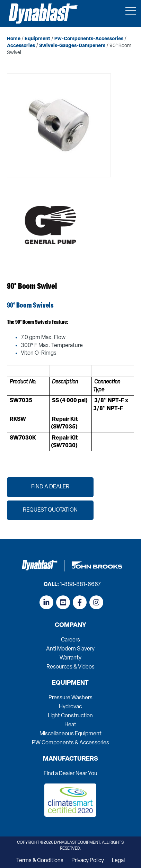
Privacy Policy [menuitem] (88, 861)
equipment (37, 39)
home (14, 39)
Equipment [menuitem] (70, 683)
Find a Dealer (50, 487)
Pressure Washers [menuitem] (70, 698)
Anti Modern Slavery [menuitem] (70, 649)
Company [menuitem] (70, 626)
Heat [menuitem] (70, 725)
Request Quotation (50, 510)
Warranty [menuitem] (70, 658)
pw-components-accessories (89, 39)
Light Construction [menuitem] (70, 716)
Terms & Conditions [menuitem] (40, 861)
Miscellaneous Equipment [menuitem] (70, 734)
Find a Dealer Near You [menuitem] (70, 774)
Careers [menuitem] (70, 640)
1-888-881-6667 (80, 585)
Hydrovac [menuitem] (70, 707)
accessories (21, 46)
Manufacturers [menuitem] (70, 759)
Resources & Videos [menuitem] (70, 667)
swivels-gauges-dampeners (72, 46)
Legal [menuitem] (118, 861)
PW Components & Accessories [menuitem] (70, 743)
